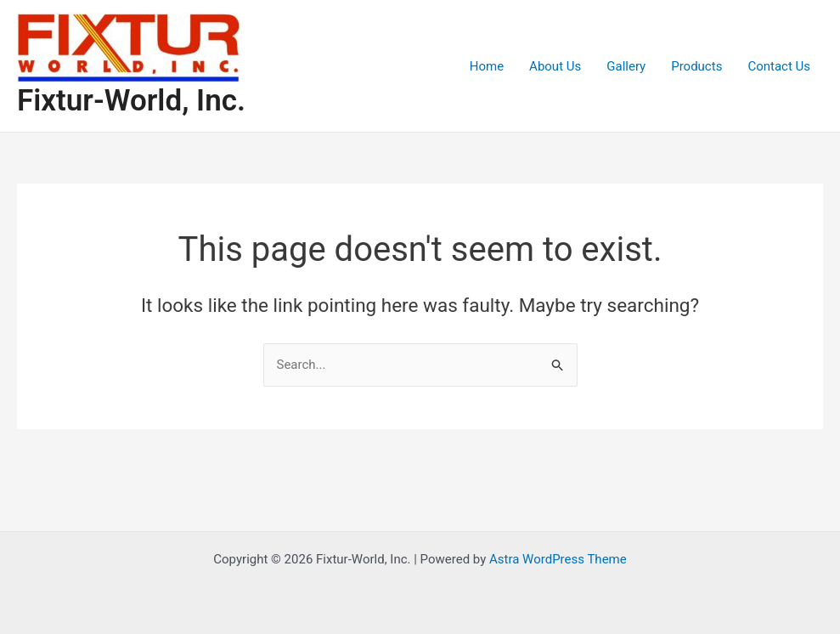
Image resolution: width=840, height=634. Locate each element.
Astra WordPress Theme (558, 559)
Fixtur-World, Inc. (131, 101)
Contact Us (779, 66)
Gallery (626, 66)
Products (696, 66)
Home (487, 66)
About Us (555, 66)
